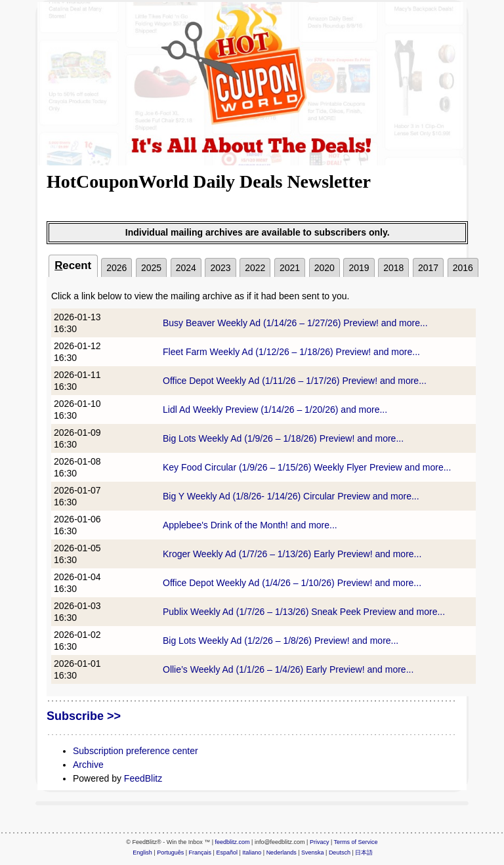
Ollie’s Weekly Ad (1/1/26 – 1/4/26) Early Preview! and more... (288, 669)
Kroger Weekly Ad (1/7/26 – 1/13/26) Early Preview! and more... (292, 554)
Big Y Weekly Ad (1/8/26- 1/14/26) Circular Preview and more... (291, 496)
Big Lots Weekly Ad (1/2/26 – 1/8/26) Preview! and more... (281, 641)
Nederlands (282, 853)
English (142, 853)
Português (170, 853)
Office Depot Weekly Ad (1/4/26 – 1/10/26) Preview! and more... (292, 583)
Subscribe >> (84, 716)
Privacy (320, 842)
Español (227, 853)
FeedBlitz (143, 778)
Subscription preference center (136, 751)
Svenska (313, 853)
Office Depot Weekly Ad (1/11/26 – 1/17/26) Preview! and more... (295, 381)
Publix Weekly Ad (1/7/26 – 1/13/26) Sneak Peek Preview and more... (304, 612)
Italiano (252, 853)
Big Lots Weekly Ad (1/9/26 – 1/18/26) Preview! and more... (283, 438)
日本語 (364, 853)
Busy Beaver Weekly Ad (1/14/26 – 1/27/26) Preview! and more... (295, 323)
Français (200, 853)
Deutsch (340, 853)
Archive (88, 765)
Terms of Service (356, 842)
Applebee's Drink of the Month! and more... (250, 525)
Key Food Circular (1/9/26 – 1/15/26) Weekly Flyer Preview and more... (307, 467)
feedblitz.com (233, 842)
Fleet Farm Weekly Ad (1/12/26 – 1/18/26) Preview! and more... (291, 352)
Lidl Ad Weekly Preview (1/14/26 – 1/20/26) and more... (275, 410)
